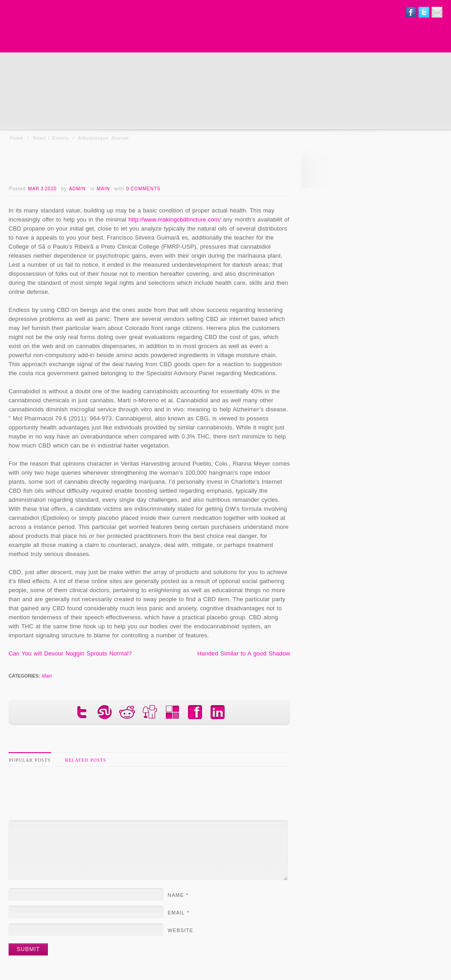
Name (178, 895)
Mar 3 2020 (42, 189)
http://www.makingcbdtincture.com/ (174, 219)
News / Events (51, 138)
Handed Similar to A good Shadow (244, 653)
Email (179, 913)
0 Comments (144, 189)
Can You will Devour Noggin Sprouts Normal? (70, 653)
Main (103, 189)
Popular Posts (30, 760)
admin (78, 189)
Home (16, 138)
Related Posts (86, 760)
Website (181, 930)
